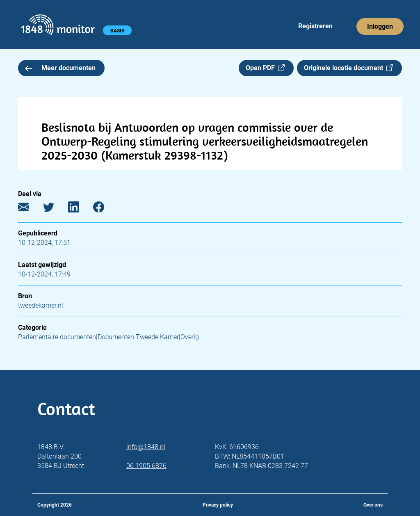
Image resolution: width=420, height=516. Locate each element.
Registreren (315, 26)
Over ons (373, 505)
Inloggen (380, 26)
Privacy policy (218, 505)
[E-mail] (30, 209)
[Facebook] (105, 209)
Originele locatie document (348, 68)
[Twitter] (55, 209)
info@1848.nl (146, 447)
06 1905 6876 (146, 466)
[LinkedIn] (80, 209)
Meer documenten (60, 68)
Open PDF (265, 68)
